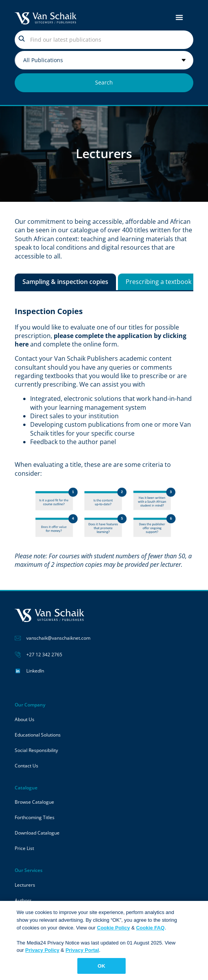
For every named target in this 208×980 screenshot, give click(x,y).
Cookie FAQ (150, 930)
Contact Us (26, 766)
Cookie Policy (113, 930)
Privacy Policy (42, 952)
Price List (24, 848)
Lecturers (25, 885)
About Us (25, 719)
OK (102, 968)
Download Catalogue (37, 833)
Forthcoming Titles (35, 817)
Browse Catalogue (34, 802)
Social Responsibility (36, 750)
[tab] (65, 282)
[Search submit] (104, 83)
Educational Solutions (38, 735)
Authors (23, 900)
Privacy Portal (82, 952)
